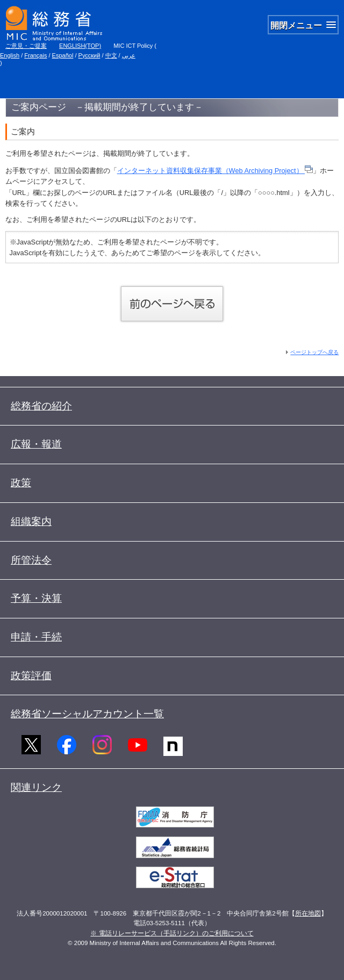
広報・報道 (36, 444)
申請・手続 (36, 637)
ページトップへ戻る (314, 352)
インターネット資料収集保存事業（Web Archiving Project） (215, 171)
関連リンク (36, 787)
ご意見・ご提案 (26, 46)
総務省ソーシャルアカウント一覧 (87, 714)
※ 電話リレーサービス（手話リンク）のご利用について (172, 933)
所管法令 (31, 560)
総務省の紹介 (41, 406)
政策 (21, 483)
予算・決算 (36, 598)
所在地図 (308, 913)
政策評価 (31, 676)
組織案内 (31, 521)
